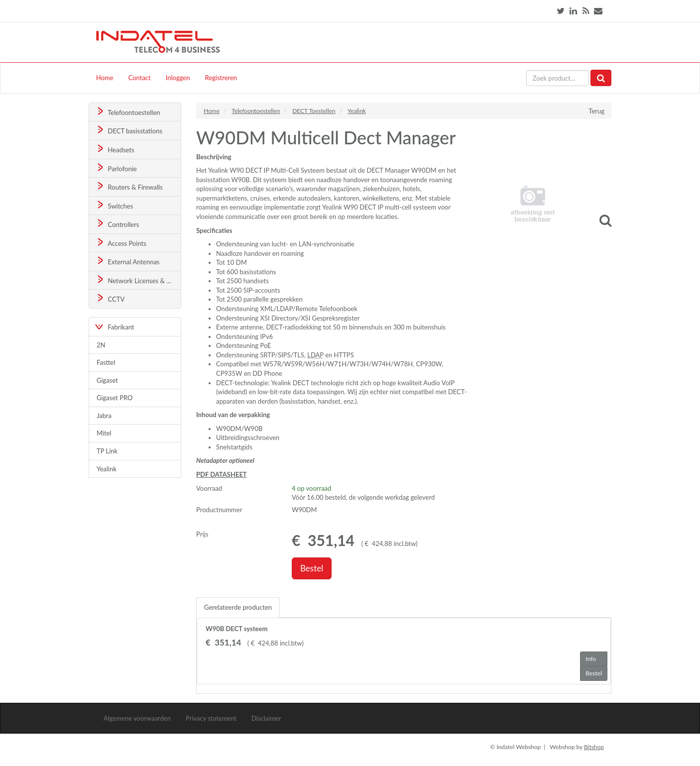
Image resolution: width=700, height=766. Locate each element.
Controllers (117, 224)
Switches (114, 205)
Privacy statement (211, 718)
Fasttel (106, 362)
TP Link (107, 451)
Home (105, 78)
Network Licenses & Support (138, 280)
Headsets (115, 149)
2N (101, 345)
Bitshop (594, 747)
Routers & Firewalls (129, 186)
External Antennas (127, 261)
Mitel (104, 433)
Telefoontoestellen (128, 112)
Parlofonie (116, 168)
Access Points (121, 243)
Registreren (221, 78)
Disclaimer (266, 718)
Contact (140, 78)
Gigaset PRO (115, 398)
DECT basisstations (129, 130)
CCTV (110, 298)
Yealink (107, 469)
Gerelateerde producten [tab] (238, 607)
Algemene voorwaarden (137, 718)
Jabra (104, 416)
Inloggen (178, 78)
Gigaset (107, 380)
